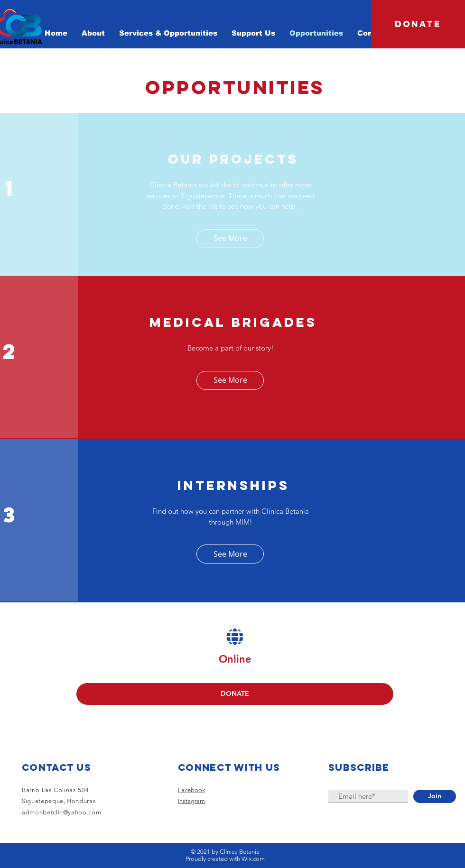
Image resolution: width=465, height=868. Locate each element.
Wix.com (253, 859)
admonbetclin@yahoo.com (61, 812)
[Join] (435, 796)
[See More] (230, 239)
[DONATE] (418, 24)
